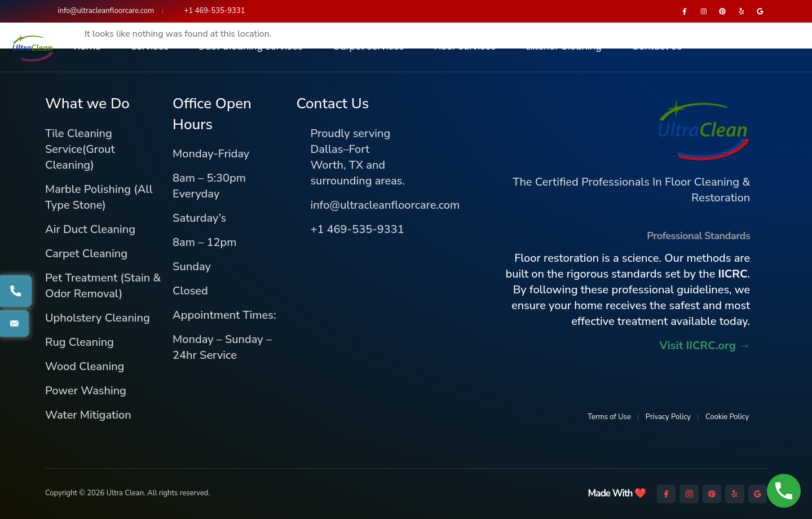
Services (150, 47)
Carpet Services (368, 47)
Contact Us (657, 47)
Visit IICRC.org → (705, 346)
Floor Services (465, 47)
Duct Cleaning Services (251, 47)
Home (87, 47)
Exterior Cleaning (564, 47)
